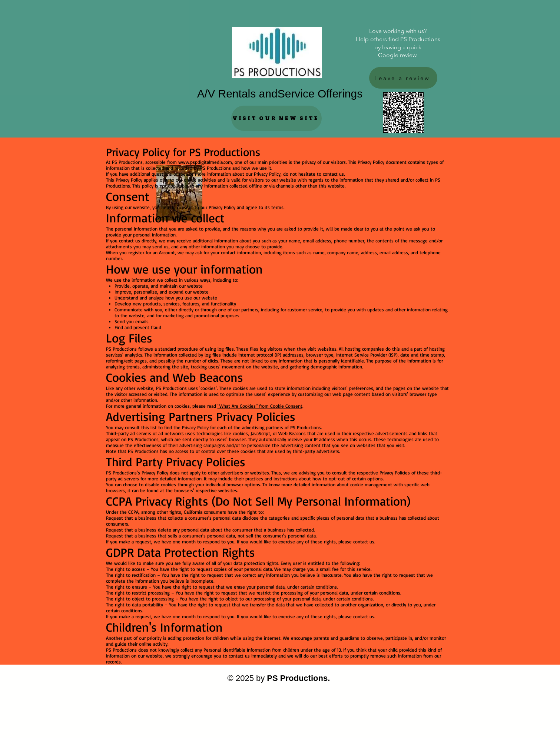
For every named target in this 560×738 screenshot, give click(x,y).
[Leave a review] (403, 78)
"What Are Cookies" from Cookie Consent (260, 406)
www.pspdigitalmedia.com (205, 162)
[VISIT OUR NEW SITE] (276, 118)
